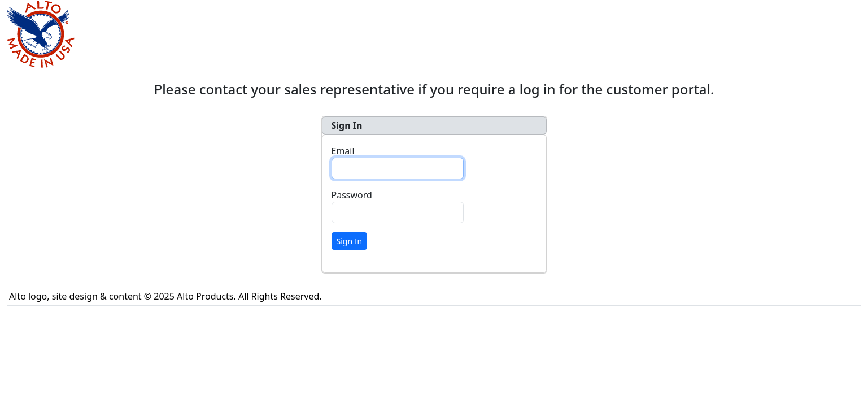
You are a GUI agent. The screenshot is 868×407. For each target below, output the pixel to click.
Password (352, 195)
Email (343, 151)
